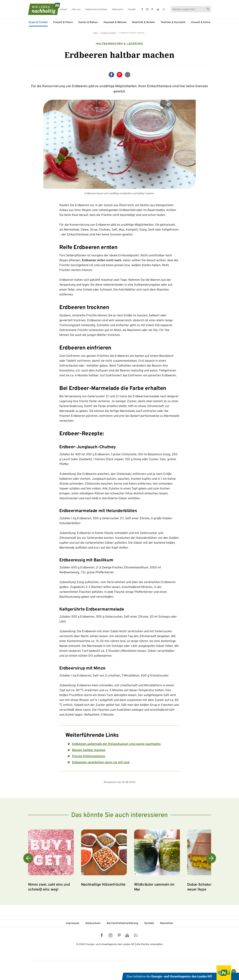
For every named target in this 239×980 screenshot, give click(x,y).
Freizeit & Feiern (63, 22)
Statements (118, 10)
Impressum (73, 923)
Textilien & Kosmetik (173, 22)
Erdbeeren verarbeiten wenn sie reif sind (101, 762)
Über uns (76, 10)
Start (96, 33)
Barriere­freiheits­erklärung (122, 923)
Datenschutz (93, 923)
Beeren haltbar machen (89, 750)
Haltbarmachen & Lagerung (120, 44)
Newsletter (167, 923)
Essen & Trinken (38, 22)
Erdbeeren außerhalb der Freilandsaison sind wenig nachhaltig (116, 744)
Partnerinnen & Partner (96, 10)
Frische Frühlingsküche (89, 756)
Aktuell (63, 10)
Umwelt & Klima (201, 22)
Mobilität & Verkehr (144, 22)
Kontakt (132, 10)
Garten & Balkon (88, 22)
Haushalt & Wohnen (115, 22)
